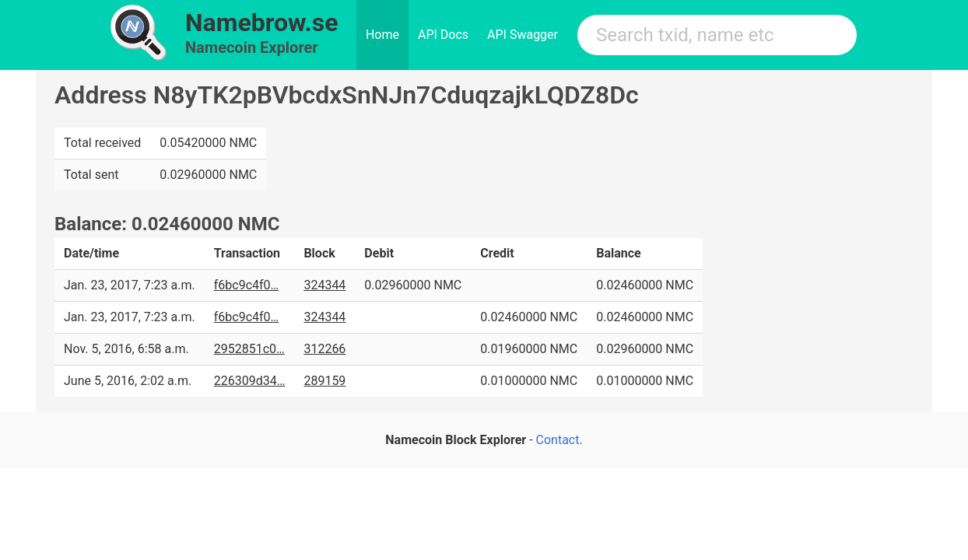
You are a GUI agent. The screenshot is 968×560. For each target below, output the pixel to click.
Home (382, 35)
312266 (324, 349)
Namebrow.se (262, 23)
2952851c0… (249, 349)
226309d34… (250, 381)
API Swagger (523, 35)
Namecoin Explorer (252, 47)
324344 (324, 285)
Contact (558, 440)
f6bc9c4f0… (247, 285)
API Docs (443, 35)
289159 (324, 381)
